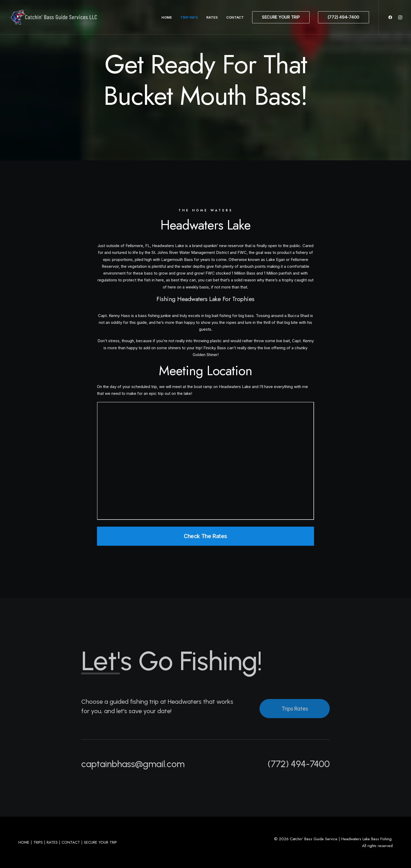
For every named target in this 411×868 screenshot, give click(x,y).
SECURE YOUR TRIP (100, 842)
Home (167, 17)
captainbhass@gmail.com (133, 764)
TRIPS (38, 842)
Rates (212, 17)
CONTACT (71, 842)
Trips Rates (295, 709)
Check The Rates (206, 536)
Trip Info (189, 17)
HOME (24, 842)
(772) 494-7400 (299, 764)
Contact (235, 17)
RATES (52, 842)
